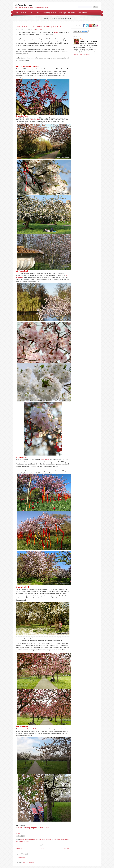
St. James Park (26, 842)
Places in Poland (82, 13)
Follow (18, 834)
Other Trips (72, 13)
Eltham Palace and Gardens (38, 840)
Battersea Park (31, 729)
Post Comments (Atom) (28, 863)
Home (17, 13)
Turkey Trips (62, 13)
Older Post (66, 848)
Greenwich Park (49, 840)
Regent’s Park (35, 120)
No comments (39, 29)
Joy (83, 39)
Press (31, 13)
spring (20, 842)
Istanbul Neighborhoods (49, 13)
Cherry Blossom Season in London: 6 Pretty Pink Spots (39, 26)
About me (24, 13)
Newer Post (19, 848)
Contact (37, 13)
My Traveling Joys (23, 5)
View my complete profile (82, 55)
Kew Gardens (45, 460)
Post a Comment (21, 857)
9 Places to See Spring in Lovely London (32, 828)
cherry (29, 840)
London (55, 32)
